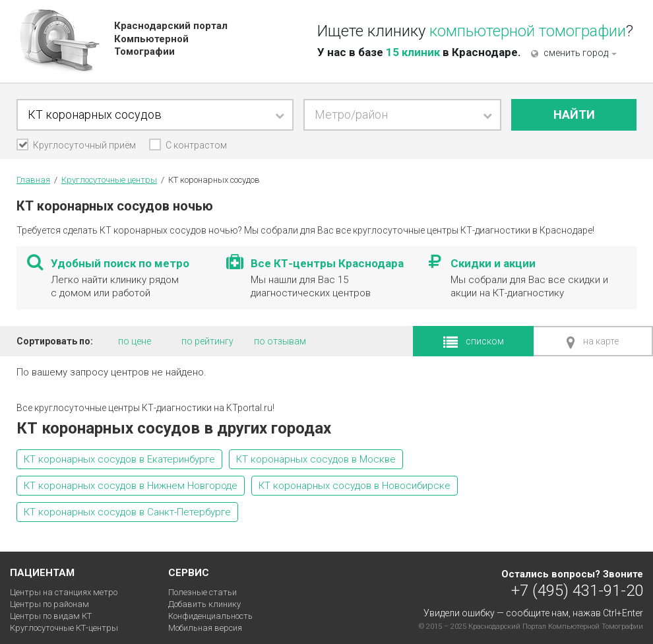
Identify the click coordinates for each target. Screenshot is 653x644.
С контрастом (196, 145)
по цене (135, 341)
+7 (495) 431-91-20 (577, 590)
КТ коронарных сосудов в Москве (316, 459)
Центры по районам (49, 604)
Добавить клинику (204, 604)
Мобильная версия (205, 628)
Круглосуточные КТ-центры (64, 628)
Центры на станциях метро (64, 592)
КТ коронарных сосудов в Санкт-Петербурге (127, 512)
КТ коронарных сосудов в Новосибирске (355, 486)
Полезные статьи (202, 592)
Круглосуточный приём (77, 145)
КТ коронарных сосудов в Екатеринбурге (119, 459)
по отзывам (280, 341)
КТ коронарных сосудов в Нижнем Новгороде (131, 486)
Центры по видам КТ (51, 616)
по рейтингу (207, 341)
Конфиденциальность (210, 616)
